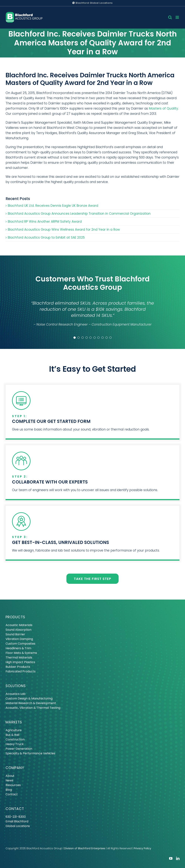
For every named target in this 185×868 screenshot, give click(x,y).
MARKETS (14, 722)
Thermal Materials (19, 657)
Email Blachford (17, 821)
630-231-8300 (16, 817)
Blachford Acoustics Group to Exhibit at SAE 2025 (46, 237)
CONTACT (15, 809)
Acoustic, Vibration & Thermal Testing (33, 708)
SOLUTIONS (16, 686)
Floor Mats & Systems (21, 653)
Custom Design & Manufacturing (29, 698)
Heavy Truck (15, 744)
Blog (9, 790)
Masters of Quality (164, 108)
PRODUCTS (15, 617)
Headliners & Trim (18, 648)
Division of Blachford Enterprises (85, 848)
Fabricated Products (21, 671)
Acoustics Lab (16, 694)
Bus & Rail (12, 735)
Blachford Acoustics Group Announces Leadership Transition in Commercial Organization (79, 214)
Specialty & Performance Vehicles (30, 753)
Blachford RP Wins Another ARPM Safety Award (45, 222)
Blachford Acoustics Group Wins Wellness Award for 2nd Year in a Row (64, 230)
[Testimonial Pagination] (75, 338)
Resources (13, 785)
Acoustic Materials (19, 625)
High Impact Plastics (20, 662)
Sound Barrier (15, 634)
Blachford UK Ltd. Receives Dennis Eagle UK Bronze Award (53, 206)
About (10, 776)
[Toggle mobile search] (170, 17)
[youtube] (171, 858)
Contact (12, 794)
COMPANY (15, 768)
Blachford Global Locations (92, 3)
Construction (15, 739)
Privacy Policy (142, 848)
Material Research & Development (31, 703)
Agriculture (14, 730)
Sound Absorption (18, 630)
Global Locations (18, 826)
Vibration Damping (19, 639)
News (9, 780)
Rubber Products (18, 667)
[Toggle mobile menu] (178, 17)
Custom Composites (20, 644)
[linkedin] (178, 858)
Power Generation (19, 749)
